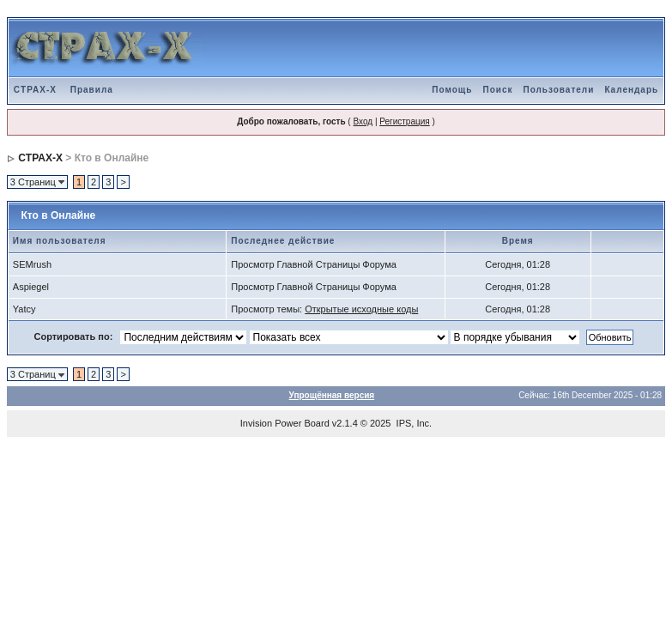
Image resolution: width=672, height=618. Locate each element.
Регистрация (404, 121)
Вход (363, 121)
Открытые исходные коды (361, 309)
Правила (92, 90)
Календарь (631, 90)
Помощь (452, 90)
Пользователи (558, 90)
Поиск (497, 90)
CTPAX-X (35, 90)
